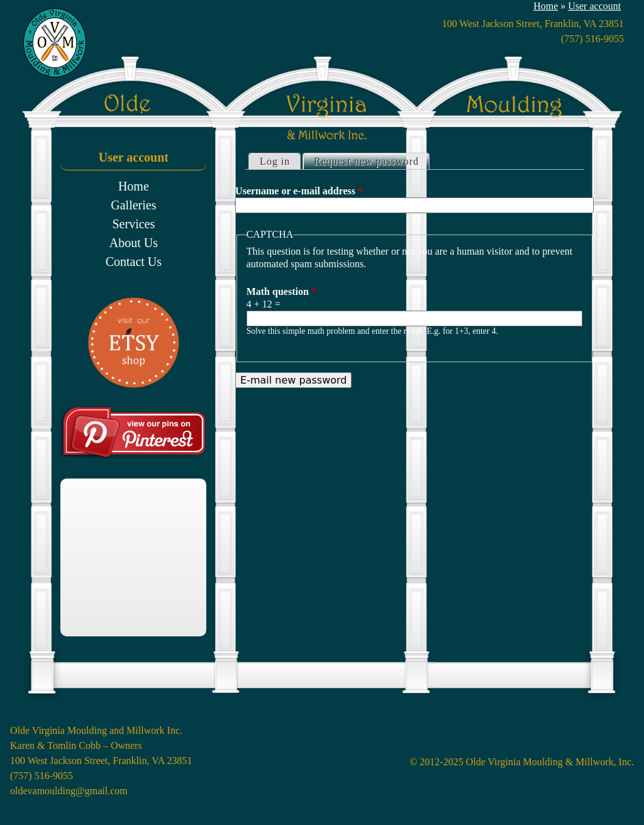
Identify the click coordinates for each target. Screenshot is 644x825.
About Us (134, 243)
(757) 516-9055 (592, 39)
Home (546, 6)
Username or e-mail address (299, 191)
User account (594, 6)
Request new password (371, 160)
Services (133, 224)
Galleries (133, 205)
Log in (275, 161)
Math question (281, 291)
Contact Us (134, 262)
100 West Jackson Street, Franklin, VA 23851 (101, 761)
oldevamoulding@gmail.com (69, 791)
